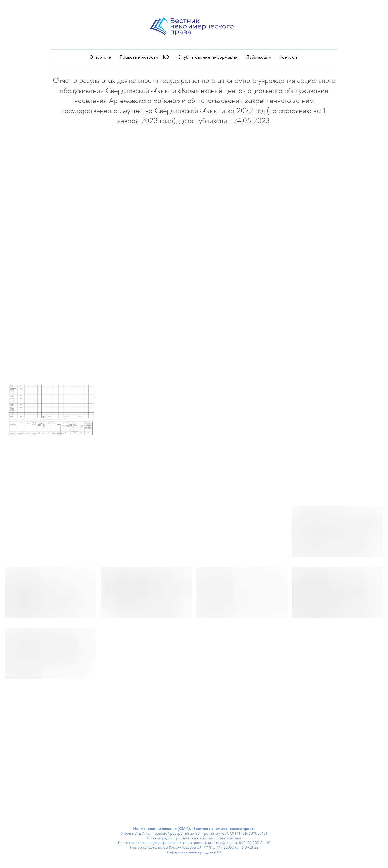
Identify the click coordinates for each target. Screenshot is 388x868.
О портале (100, 57)
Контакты (289, 57)
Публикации (259, 57)
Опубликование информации (208, 57)
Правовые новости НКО (144, 57)
